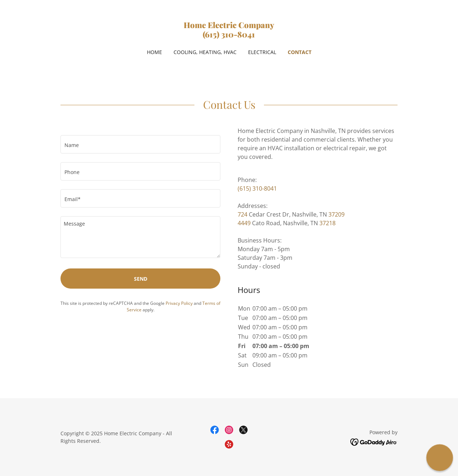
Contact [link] (300, 52)
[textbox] (140, 144)
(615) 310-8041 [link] (257, 188)
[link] (229, 35)
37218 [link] (327, 223)
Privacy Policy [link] (179, 303)
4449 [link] (244, 223)
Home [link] (154, 52)
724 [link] (243, 214)
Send (141, 279)
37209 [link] (336, 214)
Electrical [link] (262, 52)
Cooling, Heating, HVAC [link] (205, 52)
